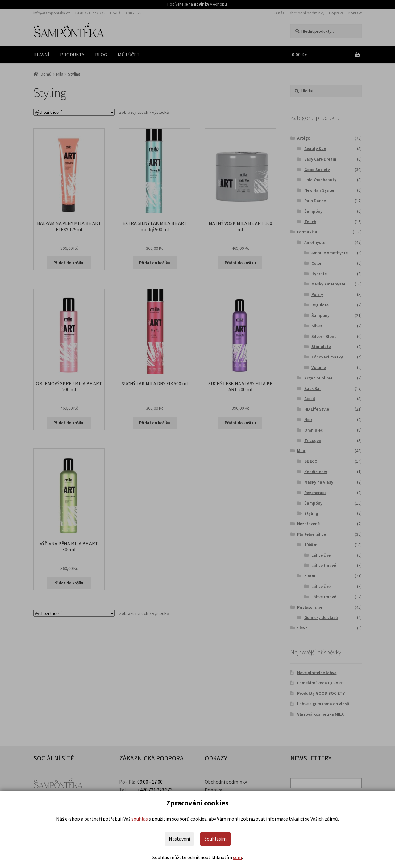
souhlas (140, 819)
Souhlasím (215, 839)
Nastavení (179, 839)
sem (237, 857)
